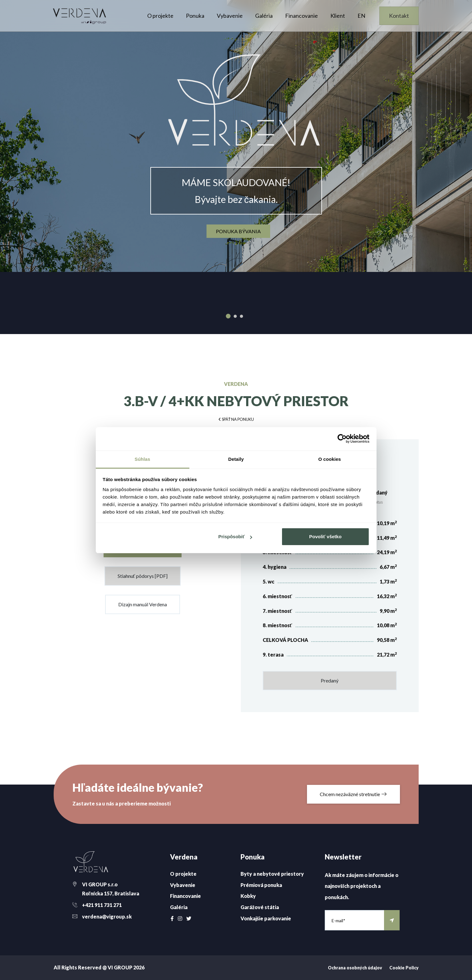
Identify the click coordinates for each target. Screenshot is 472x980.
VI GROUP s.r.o (100, 884)
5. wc (268, 581)
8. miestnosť (277, 625)
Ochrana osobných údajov (355, 968)
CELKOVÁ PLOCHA (285, 640)
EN (361, 16)
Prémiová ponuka (261, 885)
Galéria (264, 16)
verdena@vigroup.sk (107, 916)
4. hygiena (275, 567)
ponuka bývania (238, 231)
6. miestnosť (277, 596)
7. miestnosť (277, 611)
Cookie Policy (404, 968)
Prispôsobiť (235, 537)
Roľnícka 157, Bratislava (111, 893)
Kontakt (399, 16)
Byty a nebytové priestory (272, 874)
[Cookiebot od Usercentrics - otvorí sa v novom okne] (342, 439)
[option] (236, 136)
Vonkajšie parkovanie (266, 918)
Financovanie (302, 16)
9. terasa (273, 655)
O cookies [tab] (330, 459)
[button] (236, 419)
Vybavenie (230, 16)
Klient (338, 16)
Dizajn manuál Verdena (143, 604)
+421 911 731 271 (102, 905)
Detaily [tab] (236, 459)
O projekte (160, 16)
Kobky (248, 896)
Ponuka (195, 16)
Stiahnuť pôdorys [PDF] (143, 576)
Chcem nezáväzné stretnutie (353, 794)
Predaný (330, 680)
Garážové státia (260, 907)
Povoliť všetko (325, 537)
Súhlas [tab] (143, 459)
